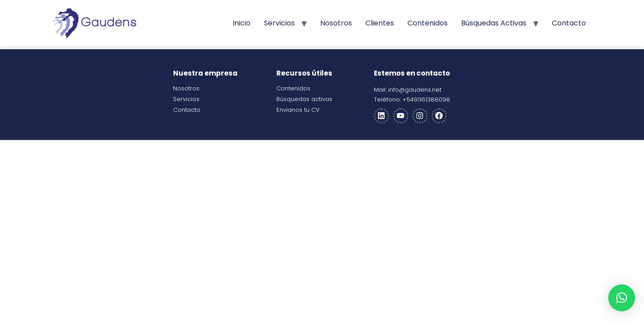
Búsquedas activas (494, 23)
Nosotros (336, 23)
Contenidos (428, 23)
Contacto (569, 23)
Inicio (241, 23)
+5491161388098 (426, 100)
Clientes (380, 23)
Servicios (279, 23)
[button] (622, 298)
